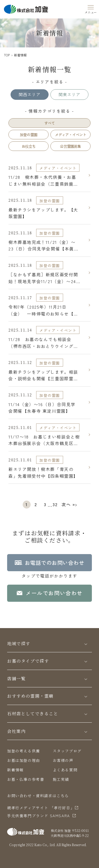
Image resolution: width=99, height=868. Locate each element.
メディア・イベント (58, 168)
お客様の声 (63, 760)
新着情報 (15, 770)
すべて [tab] (50, 123)
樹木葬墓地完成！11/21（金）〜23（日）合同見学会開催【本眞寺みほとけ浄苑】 (44, 246)
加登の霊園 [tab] (29, 135)
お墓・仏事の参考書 (26, 779)
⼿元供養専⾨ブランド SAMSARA (39, 816)
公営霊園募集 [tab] (70, 146)
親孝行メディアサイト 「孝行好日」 (41, 808)
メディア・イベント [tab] (71, 135)
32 (55, 504)
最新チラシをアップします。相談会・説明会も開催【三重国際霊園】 (43, 375)
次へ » (68, 504)
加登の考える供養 (24, 751)
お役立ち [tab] (29, 146)
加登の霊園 (50, 201)
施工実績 (61, 779)
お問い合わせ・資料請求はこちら (38, 796)
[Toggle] (86, 644)
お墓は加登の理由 (24, 760)
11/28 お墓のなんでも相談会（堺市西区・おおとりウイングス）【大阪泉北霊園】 (41, 343)
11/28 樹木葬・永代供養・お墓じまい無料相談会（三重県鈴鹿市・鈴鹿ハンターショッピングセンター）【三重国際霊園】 (43, 181)
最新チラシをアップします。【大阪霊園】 (43, 213)
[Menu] (91, 8)
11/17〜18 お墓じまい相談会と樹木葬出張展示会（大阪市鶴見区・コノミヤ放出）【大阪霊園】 (44, 440)
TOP (7, 55)
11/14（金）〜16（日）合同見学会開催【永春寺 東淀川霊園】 (42, 408)
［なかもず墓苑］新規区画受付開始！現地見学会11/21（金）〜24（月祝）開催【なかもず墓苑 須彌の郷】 (44, 278)
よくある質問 (65, 770)
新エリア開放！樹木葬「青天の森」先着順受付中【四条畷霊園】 (43, 472)
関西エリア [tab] (30, 94)
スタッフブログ (67, 751)
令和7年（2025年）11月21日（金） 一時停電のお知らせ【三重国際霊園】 (43, 310)
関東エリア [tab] (69, 94)
